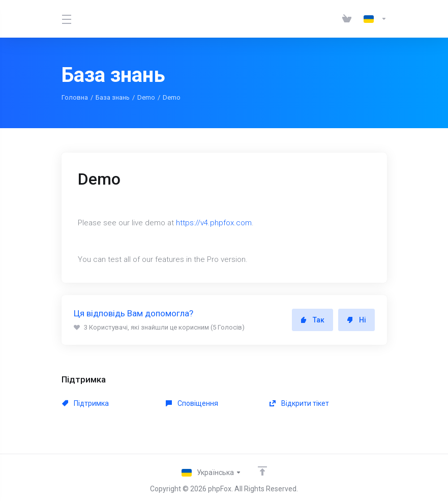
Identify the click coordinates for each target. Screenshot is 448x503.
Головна (75, 97)
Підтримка (85, 403)
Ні (356, 320)
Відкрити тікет (299, 403)
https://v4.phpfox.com (214, 223)
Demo (146, 97)
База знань (113, 97)
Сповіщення (192, 403)
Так (312, 320)
